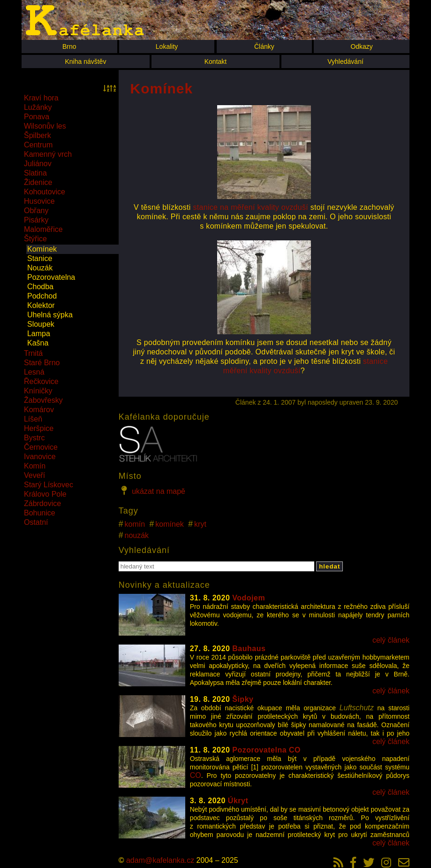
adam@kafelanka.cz (160, 860)
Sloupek (41, 324)
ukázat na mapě (152, 491)
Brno (69, 46)
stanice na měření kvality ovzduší (250, 207)
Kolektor (41, 305)
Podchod (42, 296)
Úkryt (238, 801)
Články (264, 46)
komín (135, 524)
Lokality (167, 46)
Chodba (40, 287)
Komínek (42, 249)
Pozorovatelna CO (266, 750)
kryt (200, 524)
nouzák (137, 535)
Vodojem (249, 598)
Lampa (39, 334)
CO (196, 775)
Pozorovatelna (51, 277)
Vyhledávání (345, 61)
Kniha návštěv (85, 61)
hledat (329, 566)
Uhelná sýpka (50, 315)
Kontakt (215, 61)
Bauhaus (249, 649)
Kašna (38, 343)
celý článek (391, 640)
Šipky (243, 699)
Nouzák (40, 268)
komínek (169, 524)
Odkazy (361, 46)
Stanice (40, 258)
